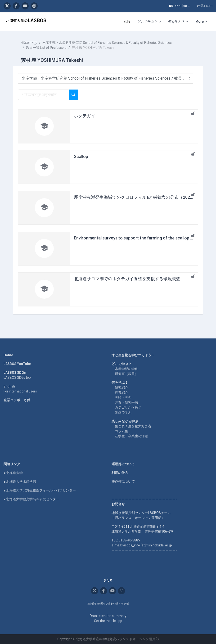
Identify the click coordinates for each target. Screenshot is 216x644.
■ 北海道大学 (13, 473)
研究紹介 (121, 387)
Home (8, 355)
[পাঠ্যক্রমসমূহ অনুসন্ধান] (43, 95)
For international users (20, 391)
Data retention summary (108, 616)
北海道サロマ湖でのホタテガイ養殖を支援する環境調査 (127, 279)
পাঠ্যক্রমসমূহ (29, 43)
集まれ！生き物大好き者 (133, 426)
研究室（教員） (126, 374)
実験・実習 (123, 397)
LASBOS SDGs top (17, 378)
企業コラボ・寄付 (17, 400)
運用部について (123, 464)
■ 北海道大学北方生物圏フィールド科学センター (40, 490)
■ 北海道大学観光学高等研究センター (31, 499)
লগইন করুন (205, 6)
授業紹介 (121, 392)
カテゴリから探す (128, 407)
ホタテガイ (85, 116)
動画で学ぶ (123, 412)
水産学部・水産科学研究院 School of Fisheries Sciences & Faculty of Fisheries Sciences (107, 43)
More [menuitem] (200, 22)
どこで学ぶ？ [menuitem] (148, 22)
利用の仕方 (120, 473)
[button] (180, 6)
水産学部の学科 (126, 369)
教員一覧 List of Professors (46, 48)
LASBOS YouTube (17, 364)
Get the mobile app (108, 621)
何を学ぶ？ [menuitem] (176, 22)
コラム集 (121, 431)
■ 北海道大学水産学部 (20, 482)
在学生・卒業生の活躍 (131, 436)
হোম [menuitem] (127, 22)
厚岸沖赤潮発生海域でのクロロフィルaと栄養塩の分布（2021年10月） (142, 197)
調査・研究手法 (126, 402)
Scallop (81, 156)
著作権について (123, 482)
